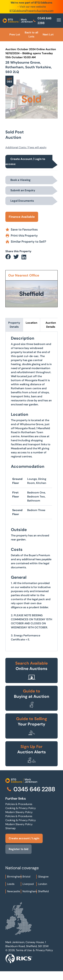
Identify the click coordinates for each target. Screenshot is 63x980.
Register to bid (18, 849)
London (43, 884)
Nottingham (30, 891)
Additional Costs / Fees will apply (26, 147)
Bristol (26, 877)
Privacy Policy (44, 950)
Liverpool (28, 884)
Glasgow (43, 877)
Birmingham (14, 877)
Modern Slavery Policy (19, 812)
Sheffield (43, 891)
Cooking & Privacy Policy (21, 808)
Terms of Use (24, 950)
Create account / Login (24, 838)
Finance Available (22, 217)
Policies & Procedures (19, 804)
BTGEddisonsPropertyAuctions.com (32, 11)
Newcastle (14, 891)
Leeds (11, 884)
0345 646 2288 (42, 21)
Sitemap (10, 828)
